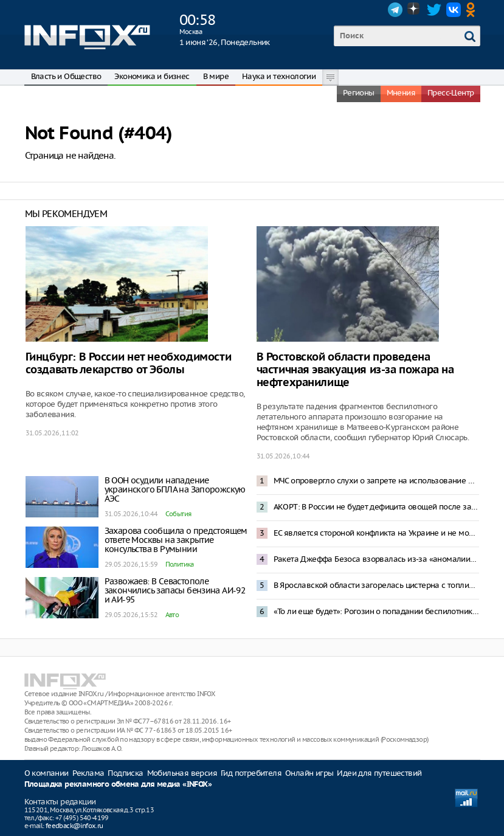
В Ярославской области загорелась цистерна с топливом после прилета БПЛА (376, 585)
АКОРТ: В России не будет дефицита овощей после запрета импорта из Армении (376, 507)
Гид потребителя (251, 773)
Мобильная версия (182, 773)
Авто (172, 615)
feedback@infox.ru (74, 826)
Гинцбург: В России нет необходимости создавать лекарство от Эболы (129, 364)
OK (473, 10)
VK (454, 10)
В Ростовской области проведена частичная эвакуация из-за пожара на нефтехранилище (355, 370)
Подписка (125, 773)
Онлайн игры (309, 773)
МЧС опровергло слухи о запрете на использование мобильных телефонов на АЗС (376, 481)
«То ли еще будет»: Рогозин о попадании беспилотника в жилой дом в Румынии (376, 611)
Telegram (395, 10)
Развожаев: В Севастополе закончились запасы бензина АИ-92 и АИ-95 (175, 590)
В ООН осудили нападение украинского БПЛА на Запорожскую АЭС (175, 489)
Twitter (434, 10)
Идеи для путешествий (379, 773)
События (178, 514)
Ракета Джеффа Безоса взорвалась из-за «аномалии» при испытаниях (376, 559)
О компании (47, 773)
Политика (180, 564)
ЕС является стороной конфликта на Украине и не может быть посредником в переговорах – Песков (376, 533)
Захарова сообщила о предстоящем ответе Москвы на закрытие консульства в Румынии (176, 540)
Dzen (415, 10)
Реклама (88, 773)
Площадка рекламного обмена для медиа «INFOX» (118, 785)
